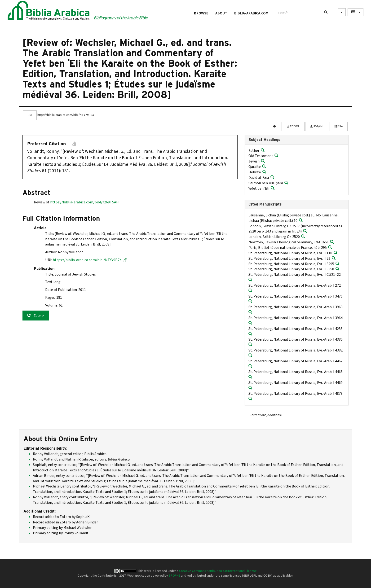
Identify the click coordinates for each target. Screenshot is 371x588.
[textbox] (298, 12)
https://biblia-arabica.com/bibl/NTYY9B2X (90, 260)
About (221, 13)
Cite (339, 126)
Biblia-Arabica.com (251, 13)
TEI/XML (293, 126)
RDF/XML (317, 126)
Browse (201, 13)
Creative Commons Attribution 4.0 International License (218, 571)
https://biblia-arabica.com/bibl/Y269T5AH (84, 202)
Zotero (36, 316)
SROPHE (174, 576)
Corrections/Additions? (266, 415)
